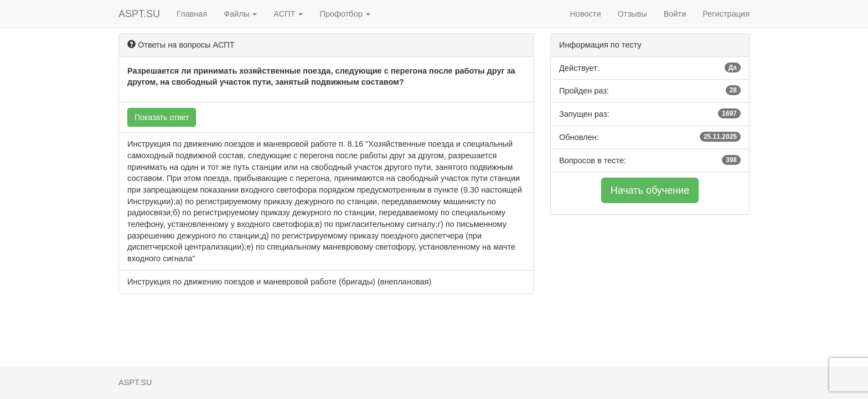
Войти (675, 14)
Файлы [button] (240, 14)
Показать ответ (162, 117)
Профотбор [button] (345, 14)
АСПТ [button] (288, 14)
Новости (585, 14)
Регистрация (726, 14)
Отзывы (632, 14)
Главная (192, 14)
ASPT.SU (139, 14)
